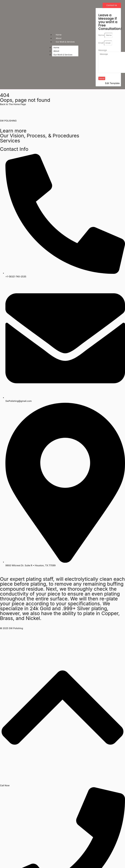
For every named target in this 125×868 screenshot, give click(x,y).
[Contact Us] (112, 5)
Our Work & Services (65, 42)
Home (59, 35)
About (59, 38)
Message (103, 50)
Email (101, 43)
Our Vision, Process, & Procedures (40, 136)
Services (10, 141)
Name (101, 35)
